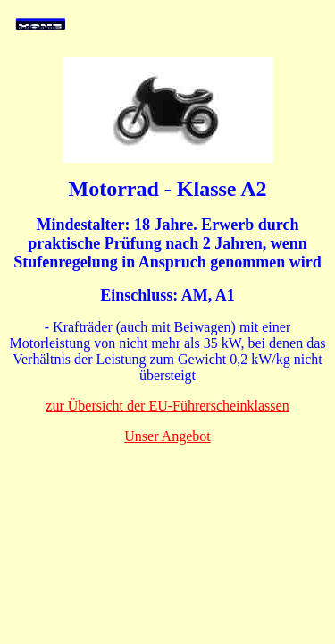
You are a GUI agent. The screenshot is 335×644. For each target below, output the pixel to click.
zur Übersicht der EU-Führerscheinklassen (167, 406)
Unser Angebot (167, 436)
